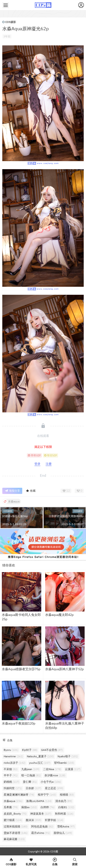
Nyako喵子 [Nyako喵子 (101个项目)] (68, 756)
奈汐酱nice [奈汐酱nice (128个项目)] (55, 775)
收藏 (31, 491)
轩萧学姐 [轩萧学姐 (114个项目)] (54, 820)
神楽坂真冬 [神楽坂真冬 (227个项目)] (41, 814)
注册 (49, 464)
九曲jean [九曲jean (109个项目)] (30, 769)
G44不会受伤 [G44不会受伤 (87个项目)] (52, 750)
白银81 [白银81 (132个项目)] (66, 807)
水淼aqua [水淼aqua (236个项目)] (13, 801)
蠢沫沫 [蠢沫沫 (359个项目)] (33, 820)
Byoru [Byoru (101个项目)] (11, 750)
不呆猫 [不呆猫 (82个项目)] (11, 769)
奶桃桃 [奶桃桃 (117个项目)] (11, 782)
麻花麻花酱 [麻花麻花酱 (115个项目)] (14, 839)
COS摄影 (9, 22)
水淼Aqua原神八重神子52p (64, 669)
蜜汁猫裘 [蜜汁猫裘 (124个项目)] (13, 820)
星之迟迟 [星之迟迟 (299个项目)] (54, 788)
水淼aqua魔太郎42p (59, 615)
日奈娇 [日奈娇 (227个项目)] (33, 788)
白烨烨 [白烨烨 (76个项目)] (48, 807)
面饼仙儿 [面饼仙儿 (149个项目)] (63, 833)
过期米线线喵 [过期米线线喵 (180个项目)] (16, 826)
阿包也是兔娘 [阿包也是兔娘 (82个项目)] (42, 826)
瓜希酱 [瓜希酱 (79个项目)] (11, 807)
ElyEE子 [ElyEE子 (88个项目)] (30, 750)
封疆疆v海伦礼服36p (15, 516)
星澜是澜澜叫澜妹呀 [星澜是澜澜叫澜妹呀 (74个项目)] (19, 795)
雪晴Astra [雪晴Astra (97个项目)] (66, 826)
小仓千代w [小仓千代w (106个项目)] (51, 782)
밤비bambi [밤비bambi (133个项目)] (64, 763)
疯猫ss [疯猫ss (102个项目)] (29, 807)
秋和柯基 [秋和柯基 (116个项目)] (64, 814)
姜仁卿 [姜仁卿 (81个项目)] (30, 782)
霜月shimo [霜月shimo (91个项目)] (41, 833)
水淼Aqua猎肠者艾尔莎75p (21, 669)
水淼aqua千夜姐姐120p (19, 723)
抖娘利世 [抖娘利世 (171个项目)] (13, 788)
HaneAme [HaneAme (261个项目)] (13, 756)
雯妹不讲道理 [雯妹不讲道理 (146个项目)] (16, 833)
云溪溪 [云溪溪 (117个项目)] (73, 769)
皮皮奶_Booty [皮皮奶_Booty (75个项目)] (15, 814)
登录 (37, 464)
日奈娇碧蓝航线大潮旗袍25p (66, 516)
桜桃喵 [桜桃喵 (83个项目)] (67, 795)
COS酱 (54, 851)
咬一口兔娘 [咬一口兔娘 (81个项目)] (31, 775)
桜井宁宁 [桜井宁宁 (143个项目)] (47, 795)
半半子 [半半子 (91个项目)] (11, 775)
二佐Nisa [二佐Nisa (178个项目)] (52, 769)
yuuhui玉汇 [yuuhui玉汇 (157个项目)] (40, 763)
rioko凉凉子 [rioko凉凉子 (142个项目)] (15, 763)
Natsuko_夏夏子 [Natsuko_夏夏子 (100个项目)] (40, 756)
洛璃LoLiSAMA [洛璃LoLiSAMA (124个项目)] (39, 801)
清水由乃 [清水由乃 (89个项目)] (64, 801)
